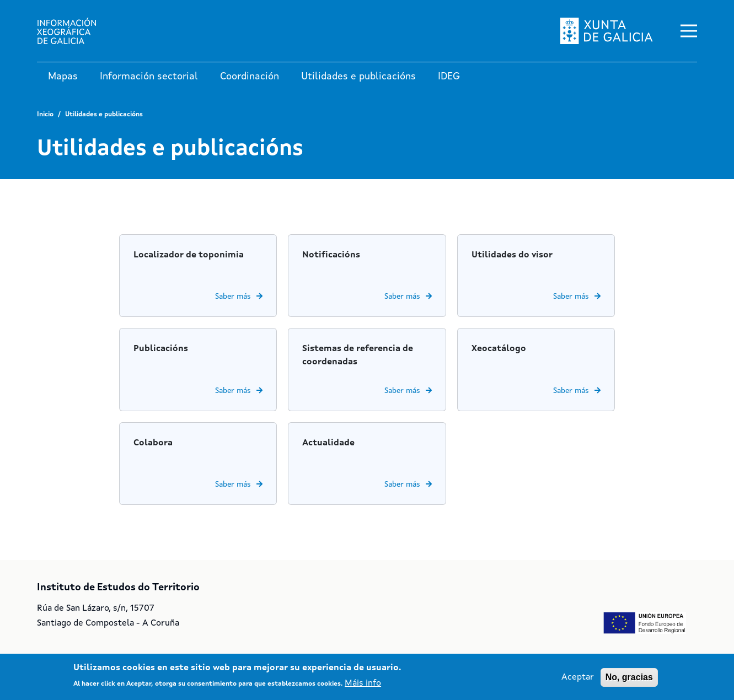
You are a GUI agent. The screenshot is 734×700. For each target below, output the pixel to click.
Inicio (45, 115)
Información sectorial (149, 77)
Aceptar (578, 677)
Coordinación (250, 77)
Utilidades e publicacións (358, 77)
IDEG (449, 77)
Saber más (233, 297)
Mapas (63, 77)
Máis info (363, 683)
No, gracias (629, 677)
